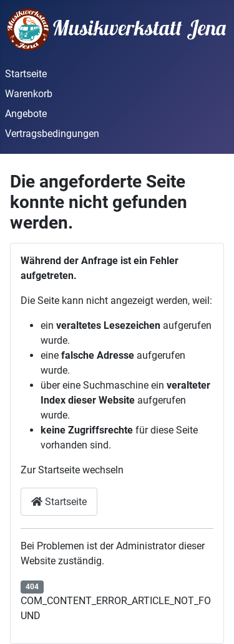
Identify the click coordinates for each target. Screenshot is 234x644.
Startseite (26, 74)
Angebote (26, 114)
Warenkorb (29, 94)
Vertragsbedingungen (52, 134)
